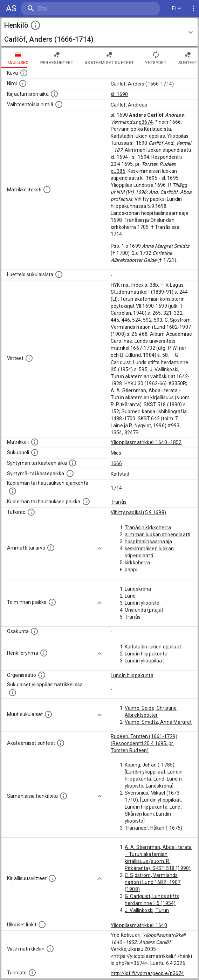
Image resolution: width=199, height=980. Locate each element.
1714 (116, 488)
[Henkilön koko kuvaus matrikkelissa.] (47, 190)
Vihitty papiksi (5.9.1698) (138, 512)
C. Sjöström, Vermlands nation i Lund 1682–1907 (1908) (153, 882)
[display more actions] (193, 9)
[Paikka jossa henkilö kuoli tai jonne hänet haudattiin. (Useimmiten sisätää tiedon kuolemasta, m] (86, 502)
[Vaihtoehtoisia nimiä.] (59, 104)
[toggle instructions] (35, 25)
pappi (131, 570)
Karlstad (120, 474)
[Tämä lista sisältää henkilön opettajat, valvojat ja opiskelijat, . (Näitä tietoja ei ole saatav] (61, 743)
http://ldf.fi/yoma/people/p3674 (147, 973)
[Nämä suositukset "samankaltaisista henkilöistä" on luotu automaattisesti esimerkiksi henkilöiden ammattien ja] (63, 796)
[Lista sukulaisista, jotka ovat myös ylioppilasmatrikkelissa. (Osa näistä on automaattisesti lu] (13, 693)
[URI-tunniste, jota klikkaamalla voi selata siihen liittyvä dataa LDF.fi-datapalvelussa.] (32, 973)
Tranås (119, 502)
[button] (99, 32)
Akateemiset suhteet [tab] (109, 58)
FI (177, 9)
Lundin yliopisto (142, 603)
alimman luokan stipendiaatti (157, 535)
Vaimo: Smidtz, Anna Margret (158, 722)
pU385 (118, 171)
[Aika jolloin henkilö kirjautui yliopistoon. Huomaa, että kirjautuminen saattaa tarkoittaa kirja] (54, 94)
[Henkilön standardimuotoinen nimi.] (23, 83)
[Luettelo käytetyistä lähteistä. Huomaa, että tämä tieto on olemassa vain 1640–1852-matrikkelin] (29, 358)
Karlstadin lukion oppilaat (153, 647)
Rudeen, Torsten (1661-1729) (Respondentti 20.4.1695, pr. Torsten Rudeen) (144, 743)
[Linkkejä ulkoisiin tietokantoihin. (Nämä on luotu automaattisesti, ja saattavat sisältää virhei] (42, 925)
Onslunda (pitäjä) (144, 610)
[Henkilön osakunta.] (34, 631)
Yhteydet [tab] (156, 58)
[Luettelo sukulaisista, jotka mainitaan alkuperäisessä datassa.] (59, 274)
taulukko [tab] (18, 58)
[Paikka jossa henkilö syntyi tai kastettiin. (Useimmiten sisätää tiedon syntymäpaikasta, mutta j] (70, 474)
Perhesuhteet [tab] (57, 58)
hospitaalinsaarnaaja (148, 542)
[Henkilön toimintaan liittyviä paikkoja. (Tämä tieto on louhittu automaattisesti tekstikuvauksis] (52, 602)
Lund (130, 596)
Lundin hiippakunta (146, 654)
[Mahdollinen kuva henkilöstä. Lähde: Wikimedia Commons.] (24, 73)
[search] (63, 9)
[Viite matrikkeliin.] (50, 949)
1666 (116, 463)
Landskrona (138, 589)
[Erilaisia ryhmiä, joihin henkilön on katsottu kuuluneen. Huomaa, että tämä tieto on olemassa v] (44, 653)
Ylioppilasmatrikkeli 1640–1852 (146, 442)
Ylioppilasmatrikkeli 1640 (139, 925)
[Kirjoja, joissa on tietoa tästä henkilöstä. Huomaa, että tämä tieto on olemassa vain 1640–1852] (52, 878)
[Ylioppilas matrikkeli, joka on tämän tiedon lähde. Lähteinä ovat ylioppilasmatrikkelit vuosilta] (35, 442)
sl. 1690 (119, 94)
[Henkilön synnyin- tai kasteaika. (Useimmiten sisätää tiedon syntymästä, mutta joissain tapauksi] (73, 463)
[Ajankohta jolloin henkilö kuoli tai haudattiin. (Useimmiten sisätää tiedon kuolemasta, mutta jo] (13, 491)
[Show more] (99, 549)
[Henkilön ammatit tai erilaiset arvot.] (51, 548)
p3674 (146, 122)
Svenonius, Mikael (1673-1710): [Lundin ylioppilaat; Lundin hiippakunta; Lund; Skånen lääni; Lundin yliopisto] (153, 807)
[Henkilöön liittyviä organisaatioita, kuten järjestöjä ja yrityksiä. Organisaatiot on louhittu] (42, 675)
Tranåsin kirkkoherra (148, 528)
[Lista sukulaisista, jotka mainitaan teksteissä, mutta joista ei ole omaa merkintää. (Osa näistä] (48, 714)
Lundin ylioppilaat (144, 661)
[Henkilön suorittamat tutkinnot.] (31, 512)
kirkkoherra (138, 563)
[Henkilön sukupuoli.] (35, 452)
